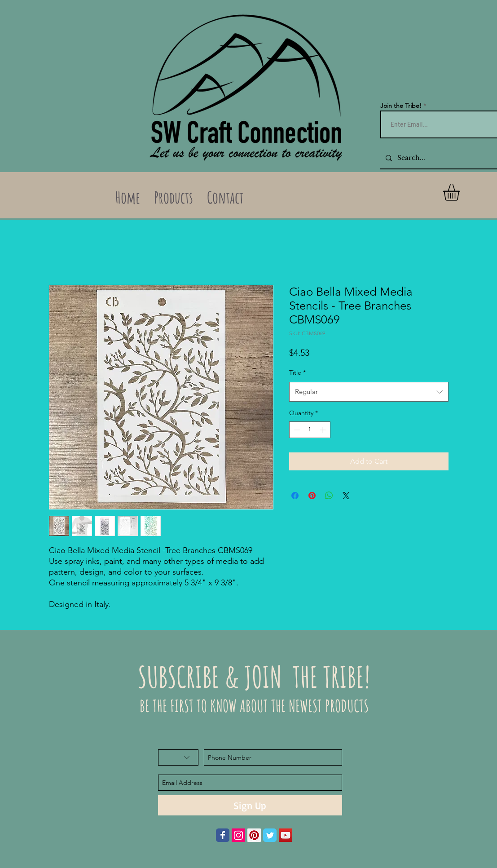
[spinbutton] (310, 430)
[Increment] (323, 430)
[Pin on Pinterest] (312, 496)
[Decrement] (296, 430)
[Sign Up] (250, 805)
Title (297, 372)
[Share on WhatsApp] (329, 496)
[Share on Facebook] (295, 496)
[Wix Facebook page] (223, 835)
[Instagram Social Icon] (238, 835)
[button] (461, 193)
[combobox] (369, 392)
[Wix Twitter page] (270, 835)
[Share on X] (346, 496)
